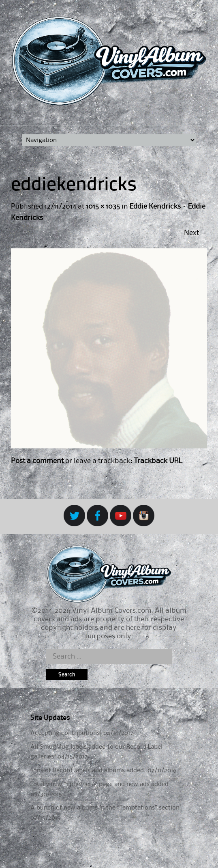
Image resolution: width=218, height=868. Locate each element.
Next (196, 233)
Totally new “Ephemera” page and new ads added (99, 784)
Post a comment (37, 461)
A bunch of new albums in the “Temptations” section (105, 808)
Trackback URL (158, 461)
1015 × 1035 (103, 207)
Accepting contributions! (66, 733)
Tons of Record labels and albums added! (88, 771)
